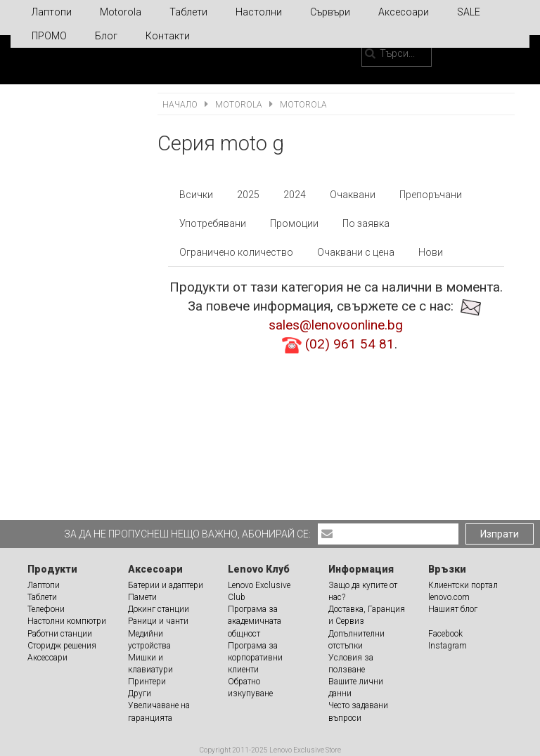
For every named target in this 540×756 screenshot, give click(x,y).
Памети (142, 597)
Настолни (259, 12)
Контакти (168, 36)
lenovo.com (449, 597)
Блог (106, 36)
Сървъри (330, 12)
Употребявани (213, 223)
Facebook (445, 634)
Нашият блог (453, 609)
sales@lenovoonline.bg (336, 325)
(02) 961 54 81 (350, 344)
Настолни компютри (67, 621)
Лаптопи (52, 12)
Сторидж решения (62, 646)
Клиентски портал (463, 585)
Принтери (147, 682)
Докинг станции (159, 609)
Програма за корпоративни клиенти (255, 658)
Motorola (121, 12)
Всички (196, 195)
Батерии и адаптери (166, 585)
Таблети (188, 12)
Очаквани (353, 195)
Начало (181, 105)
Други (140, 693)
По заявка (366, 223)
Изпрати (500, 534)
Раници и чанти (158, 621)
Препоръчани (431, 195)
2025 (248, 195)
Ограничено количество (236, 252)
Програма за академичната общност (255, 621)
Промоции (294, 223)
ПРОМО (49, 36)
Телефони (46, 609)
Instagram (448, 646)
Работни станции (60, 634)
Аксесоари (404, 12)
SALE (469, 12)
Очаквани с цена (356, 252)
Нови (431, 252)
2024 (295, 195)
